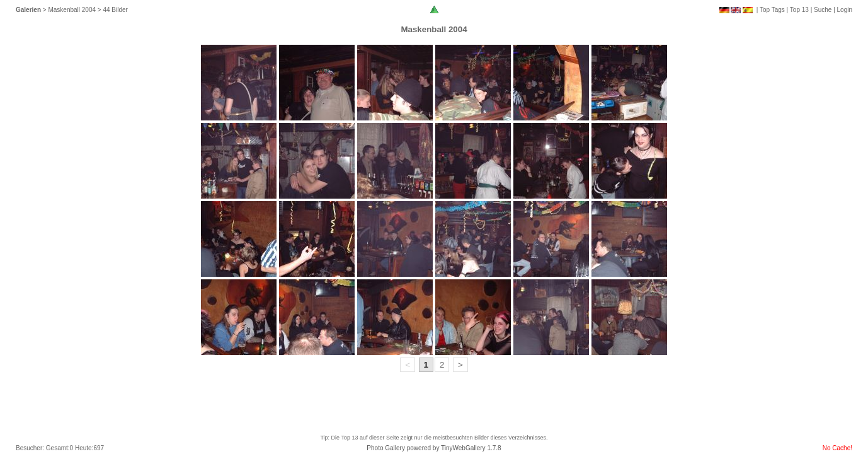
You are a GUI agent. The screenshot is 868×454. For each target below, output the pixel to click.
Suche (823, 10)
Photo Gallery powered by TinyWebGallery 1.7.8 (434, 448)
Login (845, 10)
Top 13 (799, 10)
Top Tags (772, 10)
